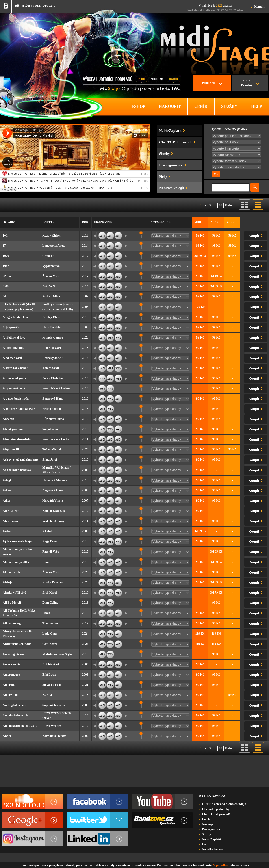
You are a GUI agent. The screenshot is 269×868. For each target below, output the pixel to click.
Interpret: (51, 222)
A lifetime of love (14, 337)
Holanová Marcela (55, 480)
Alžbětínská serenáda (17, 644)
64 (4, 296)
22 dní (7, 276)
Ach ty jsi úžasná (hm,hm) (20, 460)
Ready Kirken (52, 235)
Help (205, 844)
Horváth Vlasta (53, 501)
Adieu (7, 490)
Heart (46, 613)
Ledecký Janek (52, 358)
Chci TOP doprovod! (216, 814)
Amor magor (11, 675)
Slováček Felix (52, 685)
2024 (85, 634)
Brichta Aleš (51, 664)
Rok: (86, 222)
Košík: (247, 83)
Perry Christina (53, 378)
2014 (85, 246)
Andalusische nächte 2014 (20, 726)
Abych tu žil (11, 449)
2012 (85, 623)
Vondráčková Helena (56, 388)
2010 (85, 460)
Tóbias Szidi (51, 368)
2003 (85, 531)
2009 (85, 296)
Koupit (257, 235)
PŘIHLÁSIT (24, 6)
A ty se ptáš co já (14, 388)
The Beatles (50, 623)
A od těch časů (12, 358)
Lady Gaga (50, 634)
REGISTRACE (45, 6)
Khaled (47, 531)
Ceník (206, 819)
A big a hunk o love (16, 317)
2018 (85, 368)
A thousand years (14, 378)
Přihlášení (209, 83)
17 (4, 246)
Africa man (10, 521)
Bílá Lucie (49, 675)
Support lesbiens (53, 705)
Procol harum (52, 409)
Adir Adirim (11, 511)
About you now (13, 429)
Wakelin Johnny (53, 521)
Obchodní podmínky (216, 809)
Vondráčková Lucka (56, 439)
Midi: (198, 222)
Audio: (215, 222)
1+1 (5, 235)
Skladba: (10, 222)
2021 (85, 685)
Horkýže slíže (51, 327)
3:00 (6, 286)
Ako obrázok (11, 572)
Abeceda (8, 419)
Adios (7, 501)
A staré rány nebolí (15, 368)
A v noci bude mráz (16, 399)
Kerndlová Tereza (54, 736)
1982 (6, 266)
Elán (46, 562)
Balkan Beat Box (54, 511)
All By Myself (12, 603)
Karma (47, 695)
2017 (85, 256)
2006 (85, 664)
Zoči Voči (49, 286)
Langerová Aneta (54, 246)
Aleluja (8, 582)
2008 (85, 307)
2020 (85, 337)
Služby (206, 834)
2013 (85, 235)
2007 (85, 501)
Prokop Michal (52, 296)
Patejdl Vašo (51, 552)
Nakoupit (208, 824)
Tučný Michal (52, 449)
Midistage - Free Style (57, 654)
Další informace (239, 865)
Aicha (7, 531)
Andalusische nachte (16, 715)
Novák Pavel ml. (53, 582)
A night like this (13, 348)
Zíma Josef (50, 460)
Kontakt (260, 7)
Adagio (8, 480)
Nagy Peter (50, 541)
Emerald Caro (52, 348)
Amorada (9, 685)
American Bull (13, 664)
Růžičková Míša (53, 419)
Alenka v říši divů (15, 593)
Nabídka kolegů (213, 849)
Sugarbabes (50, 429)
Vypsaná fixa (51, 266)
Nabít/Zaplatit (212, 839)
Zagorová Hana (53, 399)
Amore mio (10, 695)
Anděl (7, 736)
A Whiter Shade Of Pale (19, 409)
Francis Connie (53, 337)
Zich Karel (50, 593)
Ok (216, 174)
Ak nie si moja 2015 (16, 562)
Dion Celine (50, 603)
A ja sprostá (11, 327)
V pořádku (220, 865)
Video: (231, 222)
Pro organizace (212, 829)
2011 (85, 439)
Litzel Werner (52, 726)
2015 (85, 266)
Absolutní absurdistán (18, 439)
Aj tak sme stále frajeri (18, 541)
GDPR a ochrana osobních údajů (224, 804)
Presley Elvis (51, 317)
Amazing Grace (13, 654)
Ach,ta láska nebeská (17, 470)
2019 (85, 399)
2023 (85, 449)
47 (221, 205)
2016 (85, 378)
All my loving (12, 623)
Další (228, 205)
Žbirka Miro (51, 276)
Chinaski (48, 256)
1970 (6, 256)
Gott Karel (50, 644)
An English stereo (15, 705)
